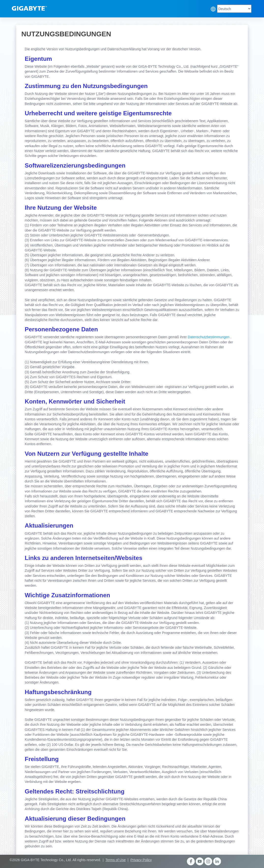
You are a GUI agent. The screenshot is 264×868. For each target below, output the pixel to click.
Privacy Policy (141, 860)
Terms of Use (115, 860)
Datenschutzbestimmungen (209, 337)
